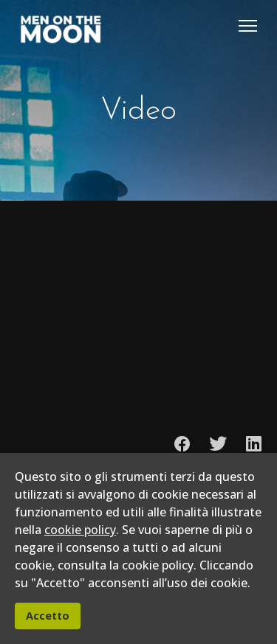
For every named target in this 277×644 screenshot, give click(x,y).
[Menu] (248, 26)
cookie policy (80, 530)
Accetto (48, 616)
